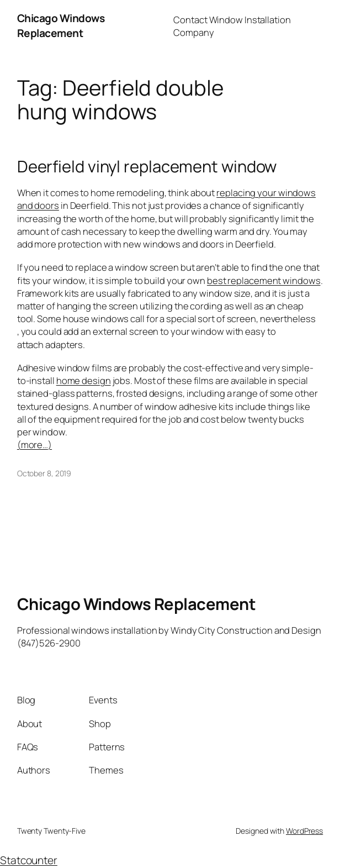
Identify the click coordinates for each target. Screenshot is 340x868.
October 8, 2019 (44, 473)
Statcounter (29, 860)
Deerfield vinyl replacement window (147, 167)
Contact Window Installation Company (232, 26)
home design (84, 380)
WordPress (304, 831)
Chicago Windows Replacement (61, 26)
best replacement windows (264, 280)
